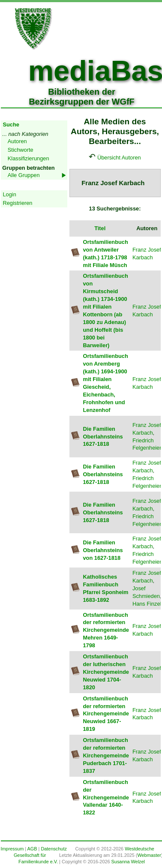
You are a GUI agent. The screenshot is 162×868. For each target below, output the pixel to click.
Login (10, 194)
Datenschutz (54, 849)
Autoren (17, 141)
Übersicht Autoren (119, 158)
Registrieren (18, 203)
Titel (100, 228)
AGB (32, 849)
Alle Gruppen (24, 175)
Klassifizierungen (28, 158)
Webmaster (149, 855)
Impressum (12, 849)
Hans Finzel (147, 604)
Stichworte (21, 150)
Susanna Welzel (128, 862)
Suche (11, 125)
